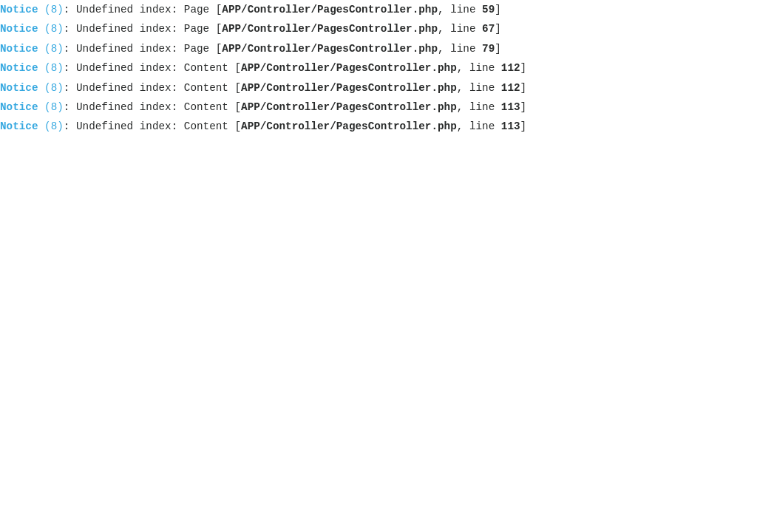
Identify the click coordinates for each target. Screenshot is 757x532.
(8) (32, 9)
